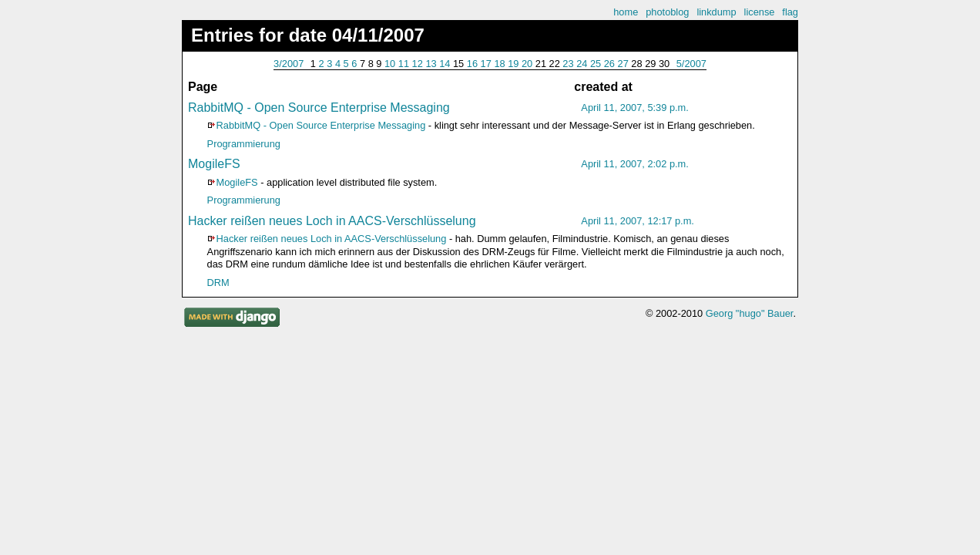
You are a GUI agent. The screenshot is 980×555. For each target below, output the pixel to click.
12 (418, 64)
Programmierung (244, 144)
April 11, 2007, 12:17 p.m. (638, 221)
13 (431, 64)
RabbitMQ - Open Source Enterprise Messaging (319, 108)
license (760, 12)
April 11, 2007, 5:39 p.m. (634, 108)
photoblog (667, 12)
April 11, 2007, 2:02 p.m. (634, 164)
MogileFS (214, 164)
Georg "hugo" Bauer (750, 313)
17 (486, 64)
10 (390, 64)
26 (609, 64)
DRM (218, 283)
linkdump (716, 12)
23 (568, 64)
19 (513, 64)
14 (445, 64)
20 (527, 64)
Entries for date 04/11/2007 (308, 35)
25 (596, 64)
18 (499, 64)
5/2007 (691, 64)
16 (472, 64)
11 (404, 64)
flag (790, 12)
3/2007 (289, 64)
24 (582, 64)
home (626, 12)
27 (623, 64)
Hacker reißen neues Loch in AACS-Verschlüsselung (332, 221)
